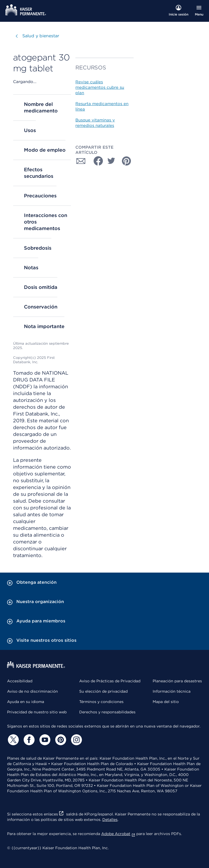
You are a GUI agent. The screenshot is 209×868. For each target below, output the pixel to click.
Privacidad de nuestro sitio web (37, 712)
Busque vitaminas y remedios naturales (95, 123)
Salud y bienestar (41, 36)
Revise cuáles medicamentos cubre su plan (100, 87)
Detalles (110, 820)
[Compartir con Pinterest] (127, 161)
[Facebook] (28, 740)
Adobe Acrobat (118, 834)
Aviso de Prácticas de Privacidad (110, 681)
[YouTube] (44, 740)
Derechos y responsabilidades (107, 712)
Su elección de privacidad (103, 691)
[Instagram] (76, 740)
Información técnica (172, 691)
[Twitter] (13, 740)
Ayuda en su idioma (26, 702)
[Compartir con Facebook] (96, 161)
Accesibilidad (20, 681)
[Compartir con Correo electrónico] (81, 161)
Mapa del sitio (166, 702)
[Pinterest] (60, 740)
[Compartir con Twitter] (111, 161)
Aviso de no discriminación (33, 691)
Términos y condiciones (101, 702)
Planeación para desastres (177, 681)
